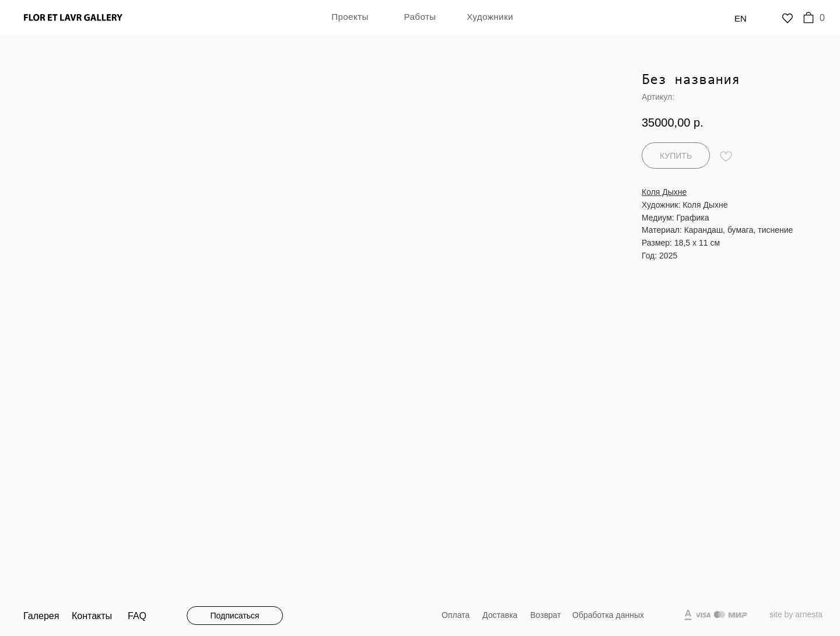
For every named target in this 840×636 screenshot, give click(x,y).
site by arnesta (796, 614)
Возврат (546, 615)
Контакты (92, 616)
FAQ (137, 616)
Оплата (456, 615)
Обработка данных (608, 615)
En (741, 18)
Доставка (500, 615)
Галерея (41, 616)
